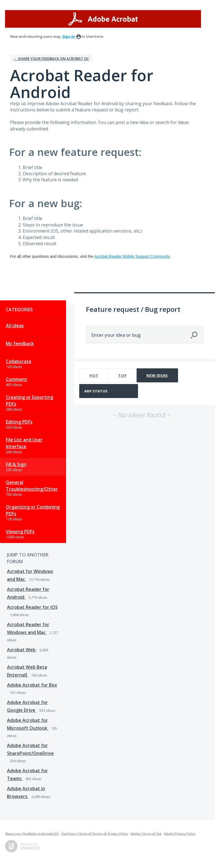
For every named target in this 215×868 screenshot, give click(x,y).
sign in (69, 36)
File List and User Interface (24, 443)
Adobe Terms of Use (146, 833)
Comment (17, 379)
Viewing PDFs (20, 532)
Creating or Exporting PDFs (30, 401)
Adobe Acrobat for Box (32, 685)
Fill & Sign (16, 464)
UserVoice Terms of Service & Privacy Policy (95, 833)
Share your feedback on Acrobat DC (32, 833)
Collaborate (19, 361)
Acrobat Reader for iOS (32, 607)
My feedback (20, 343)
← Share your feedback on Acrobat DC (51, 59)
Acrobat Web (22, 650)
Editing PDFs (19, 422)
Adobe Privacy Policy (180, 833)
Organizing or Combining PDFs (33, 510)
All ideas (15, 326)
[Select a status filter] (109, 391)
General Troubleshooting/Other (32, 486)
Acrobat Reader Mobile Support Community (132, 256)
